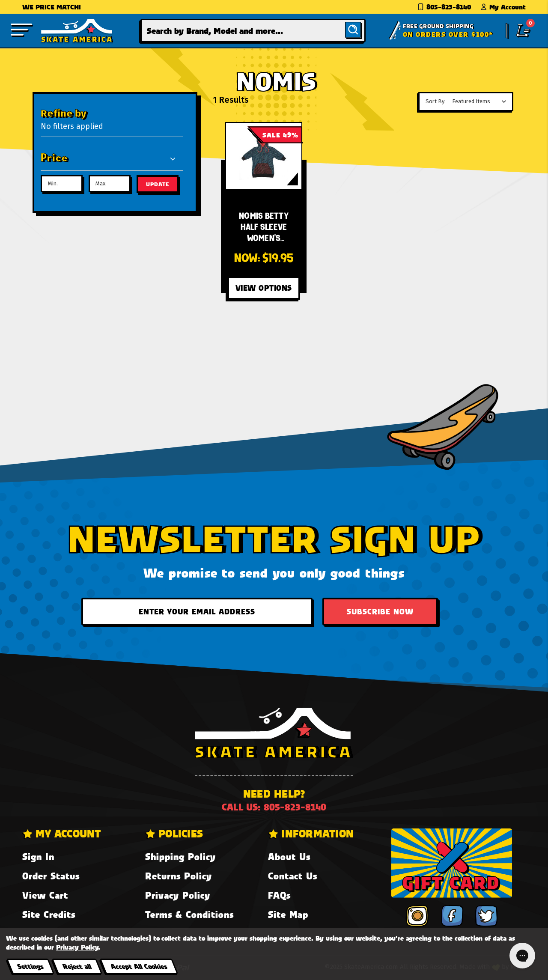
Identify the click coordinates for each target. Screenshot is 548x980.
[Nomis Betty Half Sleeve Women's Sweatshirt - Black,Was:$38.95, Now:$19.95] (264, 156)
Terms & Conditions (189, 914)
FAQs (279, 895)
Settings (30, 966)
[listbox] (481, 101)
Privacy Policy (178, 895)
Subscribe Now (380, 611)
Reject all (77, 966)
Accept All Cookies (139, 966)
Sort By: (436, 101)
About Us (289, 856)
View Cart (45, 895)
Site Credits (49, 914)
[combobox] (253, 31)
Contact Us (293, 876)
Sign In (38, 856)
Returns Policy (179, 876)
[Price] (109, 158)
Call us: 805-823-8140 (274, 807)
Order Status (51, 876)
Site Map (288, 914)
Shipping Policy (180, 856)
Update (158, 184)
